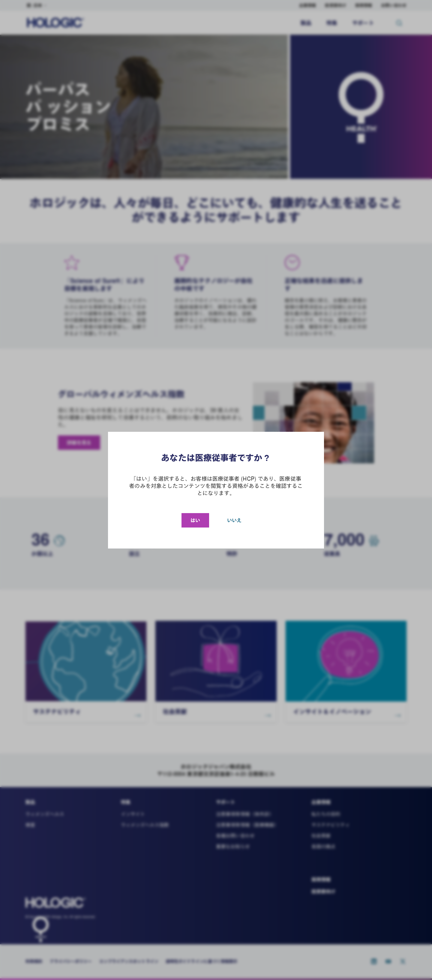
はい (195, 520)
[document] (216, 490)
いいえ (234, 520)
